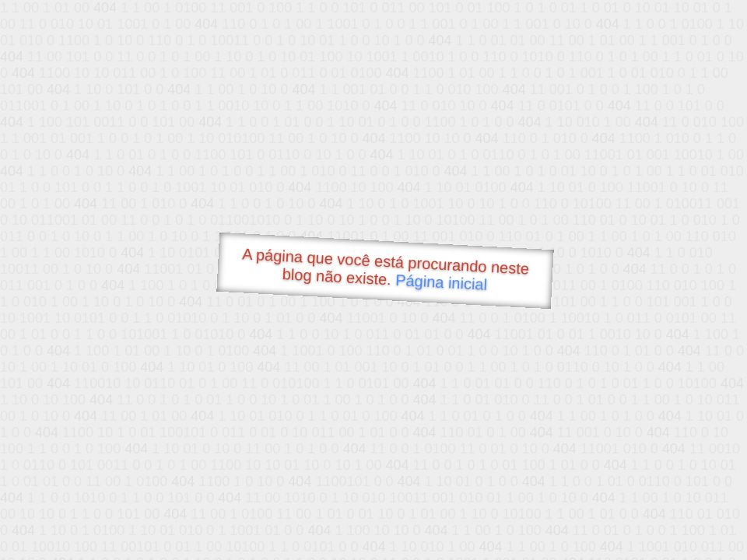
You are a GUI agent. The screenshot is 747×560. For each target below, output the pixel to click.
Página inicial (442, 282)
